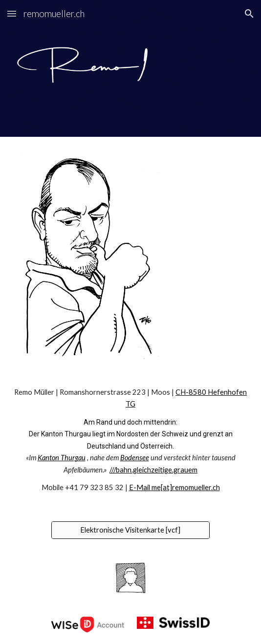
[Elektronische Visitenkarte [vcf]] (130, 530)
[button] (12, 13)
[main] (130, 440)
